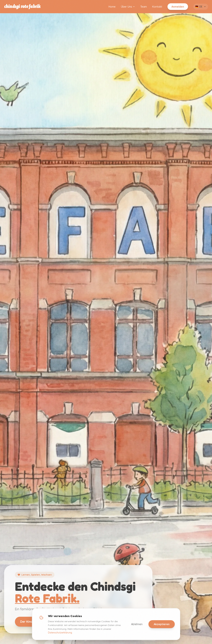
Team (144, 7)
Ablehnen (137, 624)
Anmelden (178, 7)
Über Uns (128, 7)
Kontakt (157, 7)
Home (112, 7)
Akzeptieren (162, 624)
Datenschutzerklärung (60, 633)
